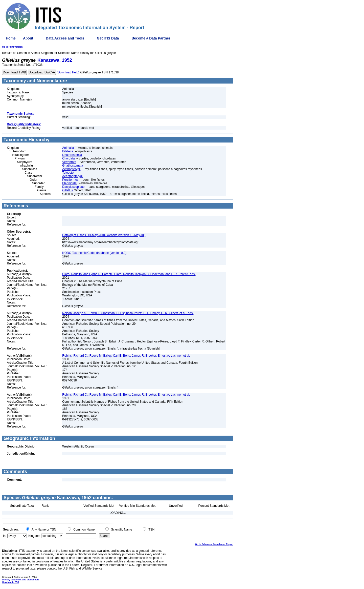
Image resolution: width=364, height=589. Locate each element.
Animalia (68, 148)
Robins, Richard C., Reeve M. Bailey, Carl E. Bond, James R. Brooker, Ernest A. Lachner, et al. (126, 356)
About (28, 38)
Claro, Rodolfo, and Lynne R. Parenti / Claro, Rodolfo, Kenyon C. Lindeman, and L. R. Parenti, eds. (129, 274)
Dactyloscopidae (73, 187)
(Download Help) (68, 72)
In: (5, 536)
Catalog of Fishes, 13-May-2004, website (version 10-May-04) (104, 235)
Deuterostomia (72, 155)
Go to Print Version (12, 47)
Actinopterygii (71, 169)
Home (11, 38)
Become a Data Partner (151, 38)
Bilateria (68, 151)
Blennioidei (70, 183)
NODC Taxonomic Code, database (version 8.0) (94, 253)
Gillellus (67, 190)
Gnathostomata (73, 166)
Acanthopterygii (73, 176)
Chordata (68, 158)
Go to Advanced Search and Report (214, 544)
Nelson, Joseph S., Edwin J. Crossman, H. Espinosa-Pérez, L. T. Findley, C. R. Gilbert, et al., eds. (128, 313)
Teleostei (68, 173)
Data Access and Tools (65, 38)
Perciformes (70, 180)
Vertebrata (69, 162)
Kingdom (34, 536)
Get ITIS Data (108, 38)
